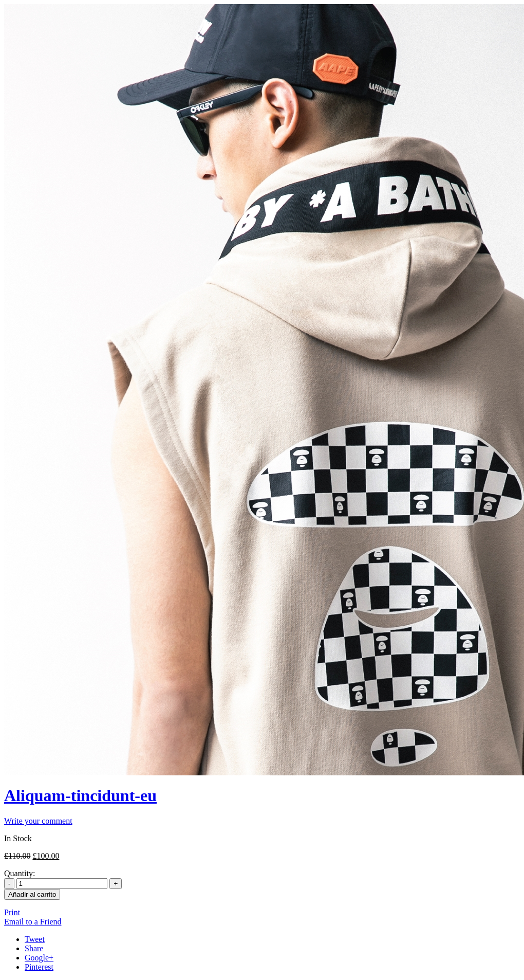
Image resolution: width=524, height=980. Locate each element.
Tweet (35, 939)
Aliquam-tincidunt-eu (80, 795)
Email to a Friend (33, 922)
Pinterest (39, 967)
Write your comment (38, 821)
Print (12, 912)
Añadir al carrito (32, 894)
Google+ (39, 958)
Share (34, 948)
